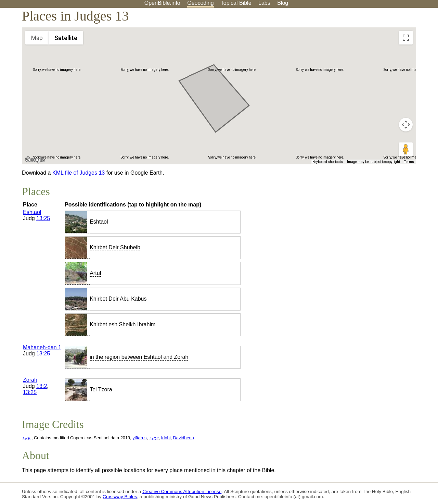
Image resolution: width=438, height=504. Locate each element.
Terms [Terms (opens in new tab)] (409, 162)
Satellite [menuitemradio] (66, 38)
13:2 (42, 386)
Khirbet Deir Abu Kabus (118, 299)
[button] (198, 109)
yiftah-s (139, 438)
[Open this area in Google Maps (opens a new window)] (35, 160)
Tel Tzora (101, 389)
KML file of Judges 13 (79, 173)
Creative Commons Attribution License (182, 492)
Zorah (30, 380)
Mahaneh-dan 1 (42, 347)
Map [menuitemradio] (37, 38)
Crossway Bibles (120, 497)
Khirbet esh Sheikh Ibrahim (123, 324)
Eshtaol (32, 212)
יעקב (27, 438)
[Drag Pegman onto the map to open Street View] (406, 149)
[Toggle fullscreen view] (406, 38)
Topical (236, 3)
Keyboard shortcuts (328, 162)
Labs (264, 3)
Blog (283, 3)
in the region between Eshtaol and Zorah (139, 357)
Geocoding (200, 3)
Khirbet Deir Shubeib (115, 247)
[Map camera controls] (406, 125)
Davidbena (184, 438)
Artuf (95, 273)
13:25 (43, 218)
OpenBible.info (162, 3)
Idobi (166, 438)
